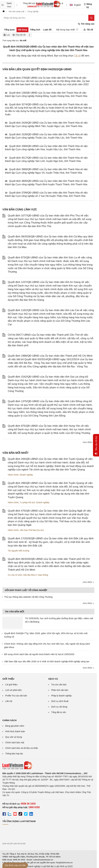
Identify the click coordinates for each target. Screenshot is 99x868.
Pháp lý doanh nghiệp (61, 696)
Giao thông (43, 575)
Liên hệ (9, 701)
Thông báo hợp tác (14, 754)
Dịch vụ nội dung (59, 707)
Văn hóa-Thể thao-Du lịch (32, 530)
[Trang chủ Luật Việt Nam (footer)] (48, 765)
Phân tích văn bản (60, 690)
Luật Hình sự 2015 (64, 866)
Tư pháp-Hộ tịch (27, 502)
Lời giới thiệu (11, 685)
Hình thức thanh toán (15, 731)
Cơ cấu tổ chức (15, 575)
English (75, 5)
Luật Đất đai (48, 866)
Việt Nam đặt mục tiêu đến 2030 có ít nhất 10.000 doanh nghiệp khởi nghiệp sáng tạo (47, 661)
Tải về (77, 56)
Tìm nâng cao (86, 24)
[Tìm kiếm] (91, 18)
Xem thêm (88, 442)
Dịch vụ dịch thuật (60, 701)
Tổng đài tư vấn (59, 712)
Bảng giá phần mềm (15, 726)
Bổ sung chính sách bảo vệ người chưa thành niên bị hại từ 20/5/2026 (39, 654)
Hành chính (13, 475)
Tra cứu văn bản (59, 685)
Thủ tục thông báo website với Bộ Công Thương (28, 597)
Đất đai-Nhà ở (30, 575)
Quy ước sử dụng (14, 737)
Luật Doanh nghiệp (31, 866)
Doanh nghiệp (26, 475)
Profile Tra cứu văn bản (16, 696)
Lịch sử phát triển (13, 690)
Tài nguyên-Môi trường (19, 551)
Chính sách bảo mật (15, 743)
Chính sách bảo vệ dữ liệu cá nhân (22, 748)
